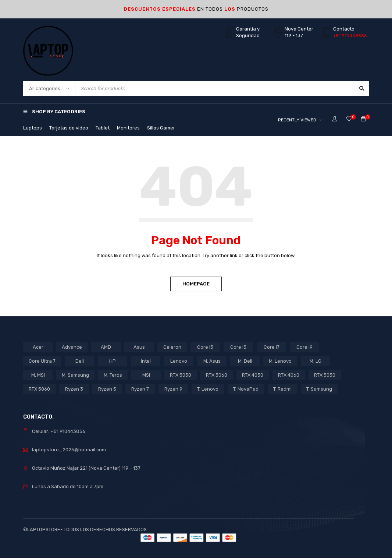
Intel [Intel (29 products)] (146, 361)
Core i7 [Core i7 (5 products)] (272, 347)
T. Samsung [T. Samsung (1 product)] (319, 389)
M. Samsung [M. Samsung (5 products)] (75, 375)
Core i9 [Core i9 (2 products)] (304, 347)
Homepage (196, 284)
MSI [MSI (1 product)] (146, 375)
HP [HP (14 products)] (113, 361)
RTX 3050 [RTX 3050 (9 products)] (181, 375)
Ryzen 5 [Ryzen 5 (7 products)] (107, 389)
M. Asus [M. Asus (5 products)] (212, 361)
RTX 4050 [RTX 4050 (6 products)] (253, 375)
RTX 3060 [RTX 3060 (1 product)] (217, 375)
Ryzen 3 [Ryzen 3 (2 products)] (74, 389)
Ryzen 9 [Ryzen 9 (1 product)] (173, 389)
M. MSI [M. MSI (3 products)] (38, 375)
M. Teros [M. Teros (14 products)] (113, 375)
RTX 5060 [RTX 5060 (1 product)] (39, 389)
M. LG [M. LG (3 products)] (316, 361)
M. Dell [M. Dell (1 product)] (245, 361)
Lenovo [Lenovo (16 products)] (179, 361)
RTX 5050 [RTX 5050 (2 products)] (325, 375)
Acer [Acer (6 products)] (38, 347)
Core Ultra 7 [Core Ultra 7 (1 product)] (42, 361)
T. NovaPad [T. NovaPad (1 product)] (246, 389)
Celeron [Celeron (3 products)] (172, 347)
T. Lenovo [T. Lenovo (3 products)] (208, 389)
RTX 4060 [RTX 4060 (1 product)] (289, 375)
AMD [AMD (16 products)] (106, 347)
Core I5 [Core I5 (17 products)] (238, 347)
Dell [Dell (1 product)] (80, 361)
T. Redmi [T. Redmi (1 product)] (282, 389)
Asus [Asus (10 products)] (139, 347)
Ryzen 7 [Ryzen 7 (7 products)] (140, 389)
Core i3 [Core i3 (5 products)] (205, 347)
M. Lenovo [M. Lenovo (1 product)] (280, 361)
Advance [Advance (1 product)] (72, 347)
